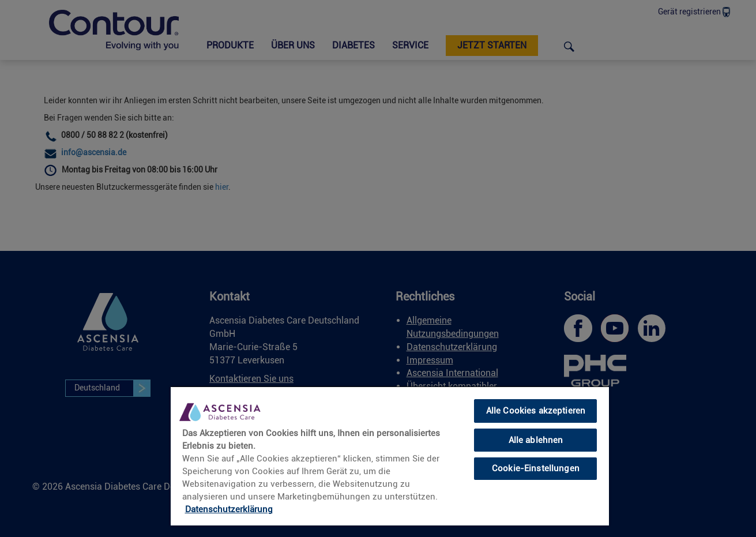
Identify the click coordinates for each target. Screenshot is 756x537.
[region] (390, 456)
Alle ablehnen (536, 440)
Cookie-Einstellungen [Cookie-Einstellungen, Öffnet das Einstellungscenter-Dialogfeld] (536, 468)
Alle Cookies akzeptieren (536, 411)
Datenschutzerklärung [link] (229, 509)
